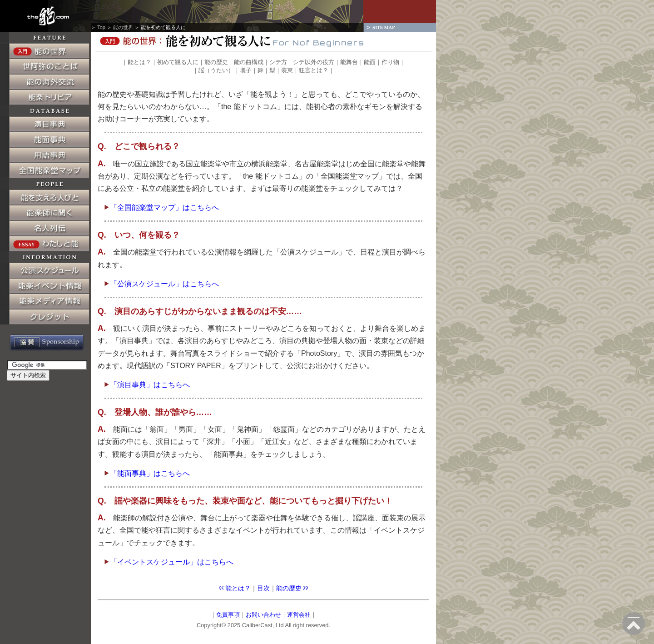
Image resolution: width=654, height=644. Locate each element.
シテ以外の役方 (314, 62)
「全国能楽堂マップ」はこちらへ (162, 207)
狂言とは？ (314, 70)
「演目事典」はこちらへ (147, 385)
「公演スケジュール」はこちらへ (162, 284)
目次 (263, 588)
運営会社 (299, 615)
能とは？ (139, 62)
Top (101, 27)
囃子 (246, 70)
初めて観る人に (178, 62)
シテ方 (278, 62)
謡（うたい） (216, 70)
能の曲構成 (249, 62)
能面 (370, 62)
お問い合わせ (263, 615)
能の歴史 (216, 62)
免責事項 (228, 615)
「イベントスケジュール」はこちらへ (169, 562)
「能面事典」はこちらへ (147, 473)
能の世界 (123, 27)
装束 (287, 70)
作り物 (390, 62)
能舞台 (349, 62)
